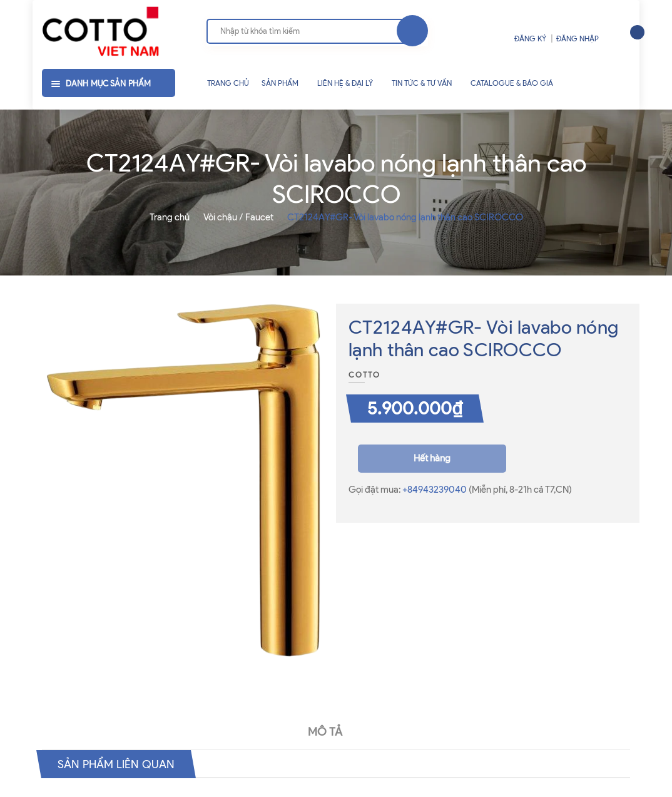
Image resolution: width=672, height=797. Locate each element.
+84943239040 (435, 490)
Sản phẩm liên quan (122, 764)
